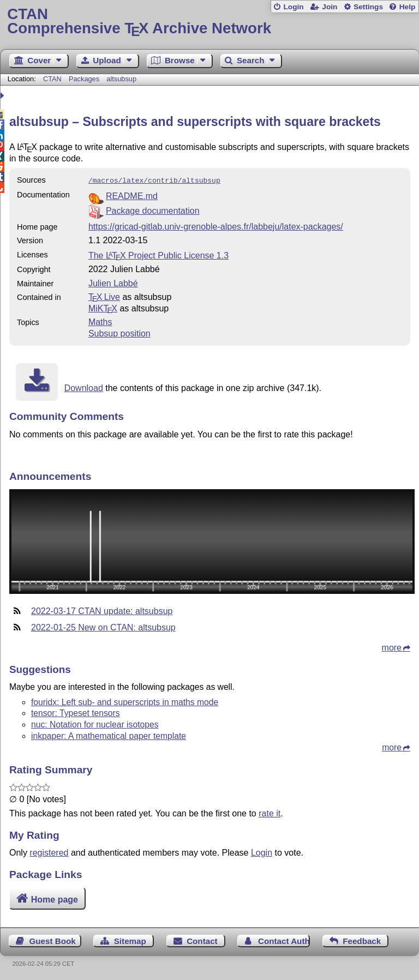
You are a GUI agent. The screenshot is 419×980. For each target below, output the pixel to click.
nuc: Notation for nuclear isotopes (95, 723)
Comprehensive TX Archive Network (209, 22)
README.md (132, 195)
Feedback (362, 940)
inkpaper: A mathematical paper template (109, 735)
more (392, 647)
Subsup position (119, 332)
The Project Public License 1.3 (158, 254)
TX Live (104, 296)
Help (408, 7)
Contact (202, 940)
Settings (368, 7)
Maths (100, 321)
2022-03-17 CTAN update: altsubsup (102, 610)
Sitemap (130, 940)
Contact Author (284, 940)
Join (330, 7)
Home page (55, 898)
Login (293, 7)
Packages (85, 79)
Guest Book (53, 940)
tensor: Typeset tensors (76, 712)
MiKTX (103, 307)
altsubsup (121, 79)
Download (84, 387)
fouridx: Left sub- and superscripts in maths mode (125, 701)
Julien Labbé (113, 282)
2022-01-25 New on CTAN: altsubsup (103, 626)
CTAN (52, 79)
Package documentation (153, 210)
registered (49, 852)
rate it (270, 812)
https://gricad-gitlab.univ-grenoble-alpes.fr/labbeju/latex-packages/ (216, 226)
